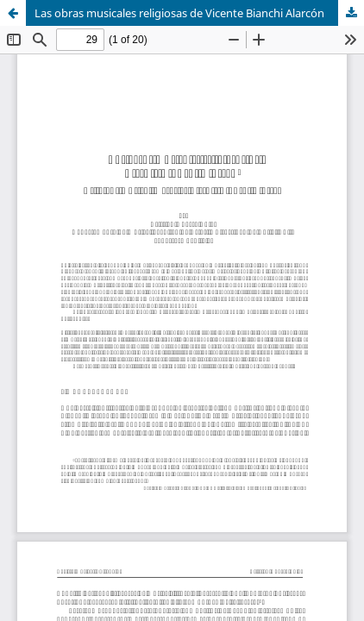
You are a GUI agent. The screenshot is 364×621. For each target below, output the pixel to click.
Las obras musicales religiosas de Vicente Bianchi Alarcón (179, 13)
